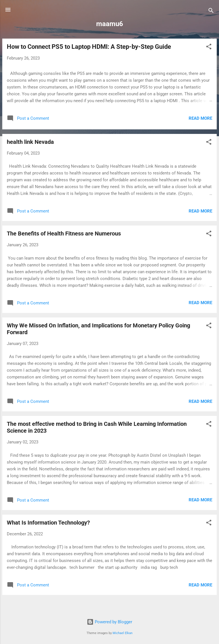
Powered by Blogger (109, 622)
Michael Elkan (123, 633)
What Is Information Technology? (48, 523)
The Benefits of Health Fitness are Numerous (64, 233)
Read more (200, 118)
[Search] (211, 11)
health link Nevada (30, 142)
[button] (209, 48)
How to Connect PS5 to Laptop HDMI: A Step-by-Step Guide (89, 47)
